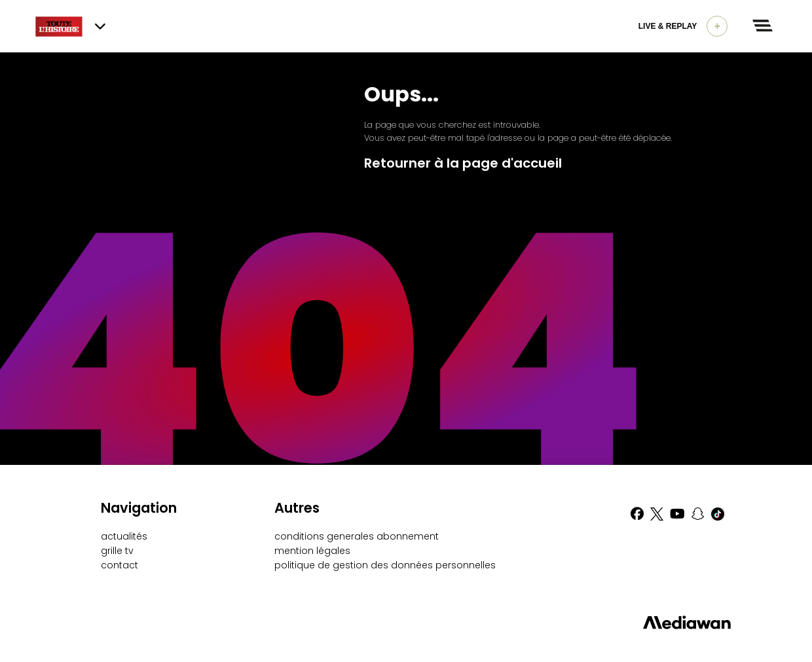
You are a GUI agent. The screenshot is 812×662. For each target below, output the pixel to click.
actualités (124, 536)
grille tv (117, 551)
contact (120, 565)
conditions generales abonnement (357, 536)
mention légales (312, 551)
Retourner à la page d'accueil (463, 163)
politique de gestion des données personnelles (385, 565)
